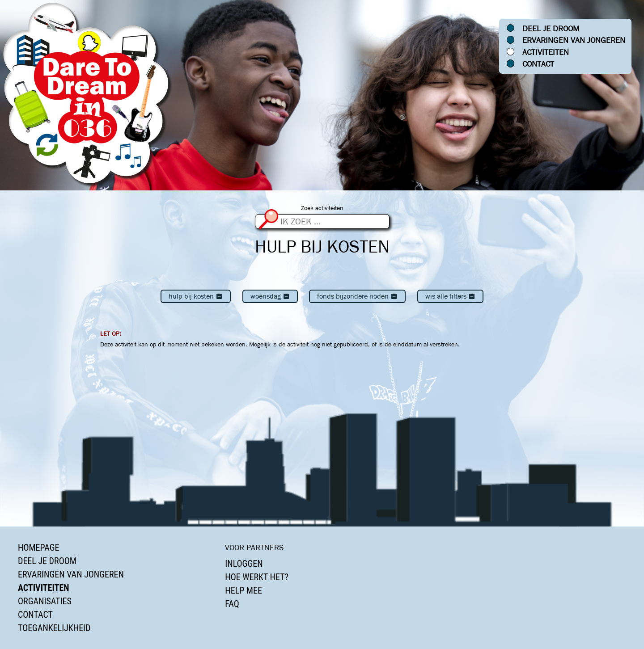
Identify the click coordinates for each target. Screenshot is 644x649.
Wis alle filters (450, 296)
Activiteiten (546, 52)
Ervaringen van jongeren (574, 40)
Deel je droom (551, 29)
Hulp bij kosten (196, 296)
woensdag (270, 296)
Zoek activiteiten (322, 208)
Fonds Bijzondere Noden (357, 296)
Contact (538, 64)
